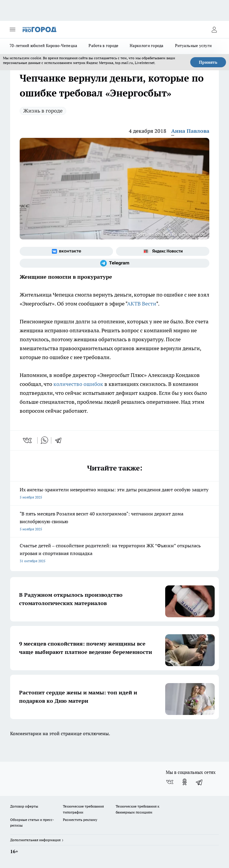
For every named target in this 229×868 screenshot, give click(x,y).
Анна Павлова (190, 131)
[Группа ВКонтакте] (66, 251)
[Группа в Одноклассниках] (185, 782)
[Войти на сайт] (214, 29)
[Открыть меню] (13, 29)
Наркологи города (147, 46)
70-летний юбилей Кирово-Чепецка (43, 46)
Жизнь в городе (43, 111)
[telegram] (60, 440)
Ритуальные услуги (194, 46)
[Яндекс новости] (163, 251)
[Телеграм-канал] (114, 263)
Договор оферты (24, 806)
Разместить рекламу (80, 820)
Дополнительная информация (35, 840)
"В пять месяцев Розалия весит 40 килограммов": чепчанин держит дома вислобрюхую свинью (114, 522)
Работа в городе (103, 46)
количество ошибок (78, 384)
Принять (208, 62)
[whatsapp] (44, 440)
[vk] (28, 440)
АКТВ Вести (142, 304)
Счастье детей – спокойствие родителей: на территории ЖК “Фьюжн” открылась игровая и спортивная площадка (114, 554)
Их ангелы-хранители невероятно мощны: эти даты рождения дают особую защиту (114, 494)
